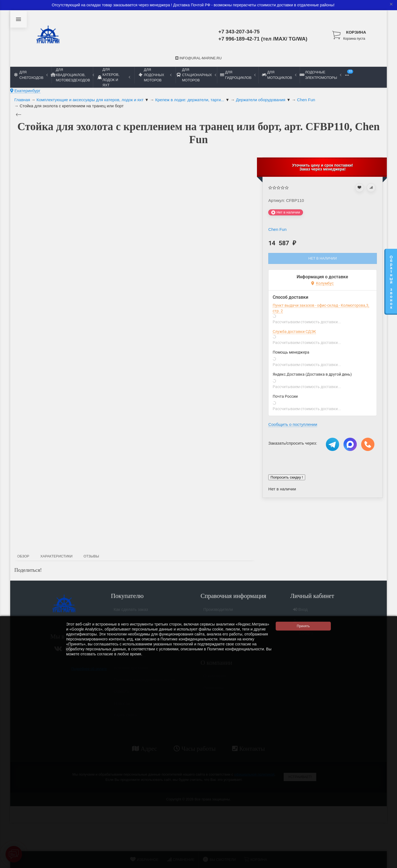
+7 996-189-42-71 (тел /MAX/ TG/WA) (263, 39)
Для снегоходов (31, 75)
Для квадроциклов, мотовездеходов (72, 75)
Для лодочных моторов (155, 75)
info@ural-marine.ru (198, 58)
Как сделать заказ (131, 612)
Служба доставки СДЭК (294, 332)
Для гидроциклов (238, 75)
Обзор (23, 556)
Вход (300, 612)
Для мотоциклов (279, 75)
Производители (218, 612)
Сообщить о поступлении (293, 424)
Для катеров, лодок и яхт (114, 77)
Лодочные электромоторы (320, 75)
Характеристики (56, 556)
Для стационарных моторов (196, 75)
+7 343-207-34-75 (239, 32)
